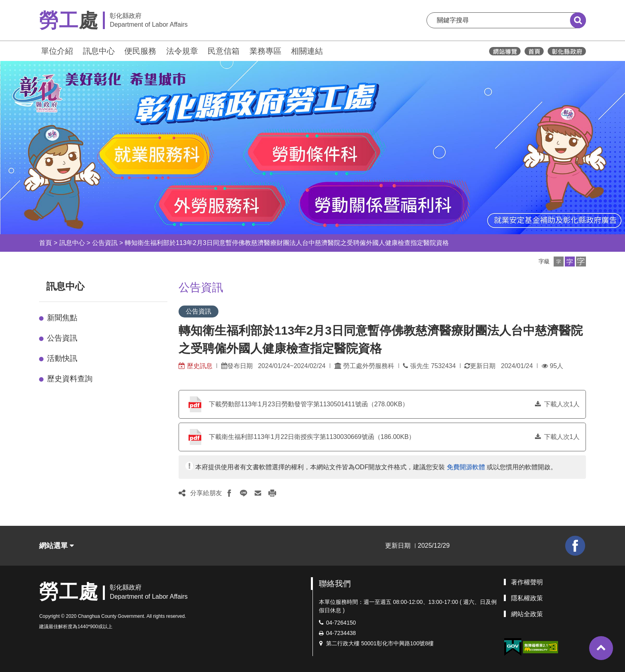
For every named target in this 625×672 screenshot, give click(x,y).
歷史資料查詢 (70, 379)
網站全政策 (527, 614)
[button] (559, 262)
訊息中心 (99, 51)
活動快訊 (62, 358)
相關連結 (307, 51)
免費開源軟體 (466, 467)
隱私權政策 (527, 598)
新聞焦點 (62, 318)
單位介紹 (57, 51)
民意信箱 (224, 51)
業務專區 (265, 51)
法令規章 (182, 51)
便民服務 (140, 51)
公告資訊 (105, 243)
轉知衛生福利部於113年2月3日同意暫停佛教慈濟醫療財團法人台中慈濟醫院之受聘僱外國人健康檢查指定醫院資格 (287, 243)
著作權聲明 (527, 582)
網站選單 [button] (56, 546)
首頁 (45, 243)
